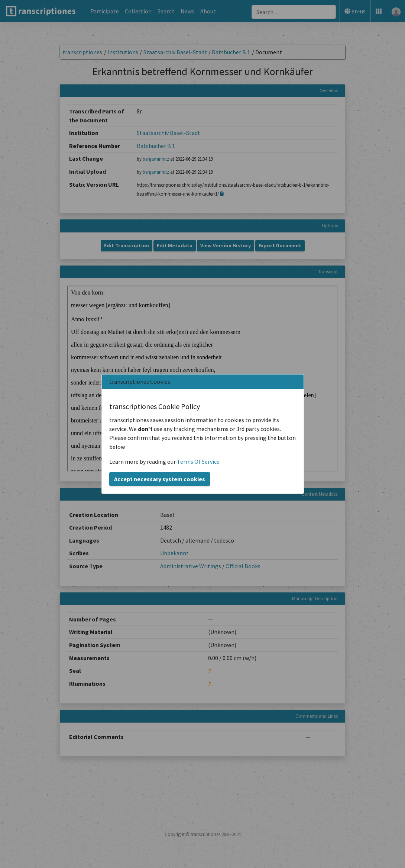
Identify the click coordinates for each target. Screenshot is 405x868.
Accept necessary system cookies (160, 479)
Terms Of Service (198, 462)
